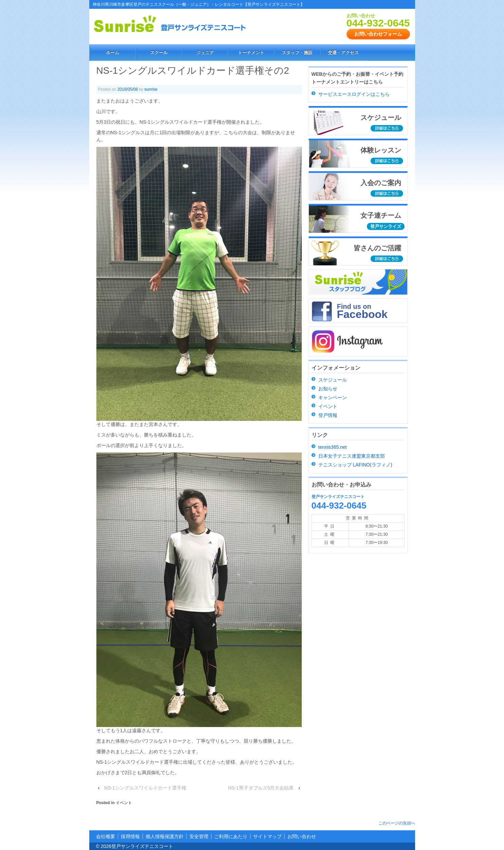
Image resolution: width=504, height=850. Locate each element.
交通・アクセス (343, 52)
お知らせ (328, 389)
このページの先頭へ (397, 823)
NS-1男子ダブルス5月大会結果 (261, 788)
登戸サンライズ (386, 226)
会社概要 (106, 836)
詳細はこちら (388, 129)
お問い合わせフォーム (378, 34)
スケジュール (333, 380)
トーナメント (251, 52)
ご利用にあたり (231, 836)
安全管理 (199, 836)
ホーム (113, 52)
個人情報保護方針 (165, 836)
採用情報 (130, 836)
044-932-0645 (378, 23)
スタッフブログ (358, 282)
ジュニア (205, 52)
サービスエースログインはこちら (354, 94)
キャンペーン (333, 397)
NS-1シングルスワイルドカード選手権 (145, 788)
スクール (159, 52)
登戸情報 (328, 415)
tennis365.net (333, 447)
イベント (124, 803)
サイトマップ (267, 836)
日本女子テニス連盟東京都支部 (352, 456)
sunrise (151, 89)
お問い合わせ (302, 836)
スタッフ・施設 (297, 52)
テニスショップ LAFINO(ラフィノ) (355, 465)
